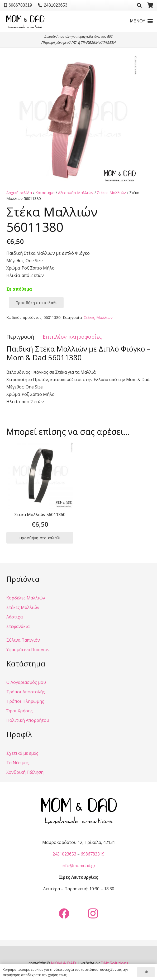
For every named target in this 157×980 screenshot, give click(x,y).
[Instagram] (93, 914)
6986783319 (93, 854)
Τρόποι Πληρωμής (25, 701)
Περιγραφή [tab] (20, 337)
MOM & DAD (63, 963)
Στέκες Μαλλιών (111, 193)
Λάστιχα (15, 617)
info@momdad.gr (78, 866)
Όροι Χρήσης (20, 711)
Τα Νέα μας (18, 763)
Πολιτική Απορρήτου (28, 720)
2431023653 (64, 854)
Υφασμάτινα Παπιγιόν (28, 650)
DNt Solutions (115, 963)
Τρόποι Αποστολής (26, 692)
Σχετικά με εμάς (22, 753)
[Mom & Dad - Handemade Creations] (25, 21)
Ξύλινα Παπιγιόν (23, 640)
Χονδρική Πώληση (25, 772)
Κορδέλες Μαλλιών (26, 598)
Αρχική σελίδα (19, 193)
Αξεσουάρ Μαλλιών (76, 193)
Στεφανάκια (18, 626)
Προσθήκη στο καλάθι (36, 303)
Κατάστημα (45, 193)
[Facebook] (64, 914)
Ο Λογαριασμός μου (26, 682)
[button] (139, 5)
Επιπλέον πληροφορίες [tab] (72, 337)
